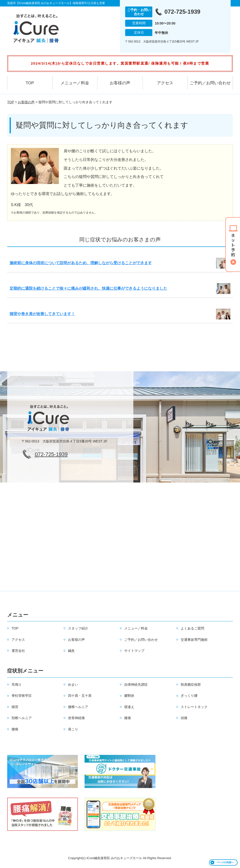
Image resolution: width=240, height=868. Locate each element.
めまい (73, 685)
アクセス (165, 83)
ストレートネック (194, 707)
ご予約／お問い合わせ (210, 83)
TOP (30, 83)
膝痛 (128, 718)
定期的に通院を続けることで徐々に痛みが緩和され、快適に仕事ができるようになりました (88, 288)
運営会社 (18, 651)
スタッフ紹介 (78, 628)
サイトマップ (134, 651)
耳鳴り (17, 685)
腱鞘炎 (129, 696)
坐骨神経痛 (76, 718)
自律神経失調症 (136, 685)
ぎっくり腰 (189, 696)
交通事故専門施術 (194, 640)
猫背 (15, 707)
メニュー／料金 (75, 83)
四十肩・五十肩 (80, 696)
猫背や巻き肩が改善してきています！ (42, 314)
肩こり (73, 729)
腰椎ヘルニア (78, 707)
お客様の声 (120, 83)
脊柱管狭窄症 (22, 696)
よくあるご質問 (192, 628)
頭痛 (184, 718)
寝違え (129, 707)
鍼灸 (71, 651)
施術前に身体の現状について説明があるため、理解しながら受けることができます (81, 263)
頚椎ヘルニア (22, 718)
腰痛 (15, 729)
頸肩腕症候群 (191, 685)
